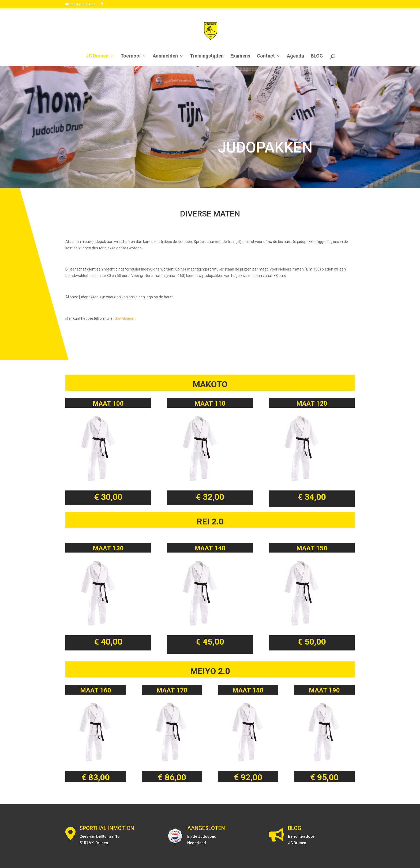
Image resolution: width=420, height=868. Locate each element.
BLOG (317, 56)
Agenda (295, 56)
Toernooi (131, 56)
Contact (266, 56)
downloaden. (125, 318)
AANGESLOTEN (206, 828)
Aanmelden (165, 56)
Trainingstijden (207, 56)
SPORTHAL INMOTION (107, 828)
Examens (240, 56)
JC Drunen (97, 56)
